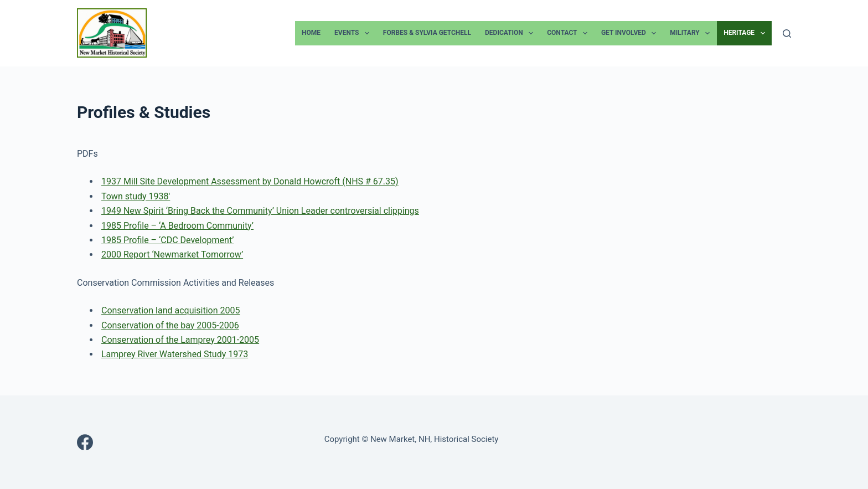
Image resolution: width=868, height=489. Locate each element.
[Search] (787, 34)
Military (692, 33)
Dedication (511, 33)
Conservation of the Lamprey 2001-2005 (180, 340)
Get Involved (631, 33)
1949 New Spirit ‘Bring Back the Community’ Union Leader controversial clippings (260, 211)
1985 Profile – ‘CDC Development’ (167, 240)
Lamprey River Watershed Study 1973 (175, 354)
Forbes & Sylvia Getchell (427, 33)
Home (311, 33)
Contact (569, 33)
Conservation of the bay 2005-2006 (170, 325)
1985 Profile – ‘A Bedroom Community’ (177, 226)
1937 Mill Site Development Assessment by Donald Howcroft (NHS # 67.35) (250, 181)
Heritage (746, 33)
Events (354, 33)
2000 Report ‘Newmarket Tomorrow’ (172, 254)
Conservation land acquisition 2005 (171, 310)
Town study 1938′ (136, 196)
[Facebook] (85, 442)
